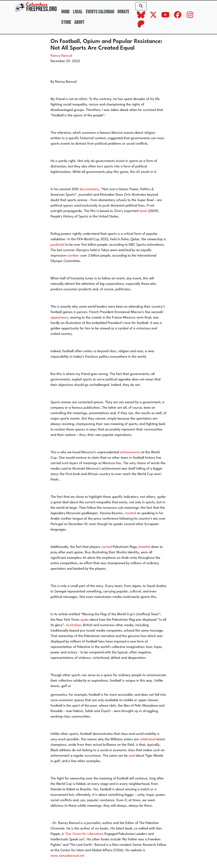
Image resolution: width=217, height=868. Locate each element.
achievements (130, 452)
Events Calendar (100, 12)
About (79, 22)
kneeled (144, 547)
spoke (84, 620)
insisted (130, 513)
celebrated (147, 739)
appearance (59, 318)
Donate (123, 12)
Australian (73, 625)
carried (106, 547)
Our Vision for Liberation (84, 834)
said (131, 756)
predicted (57, 245)
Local (78, 12)
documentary (89, 189)
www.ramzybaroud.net (68, 856)
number (72, 256)
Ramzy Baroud (61, 56)
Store (66, 22)
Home (65, 12)
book (143, 211)
